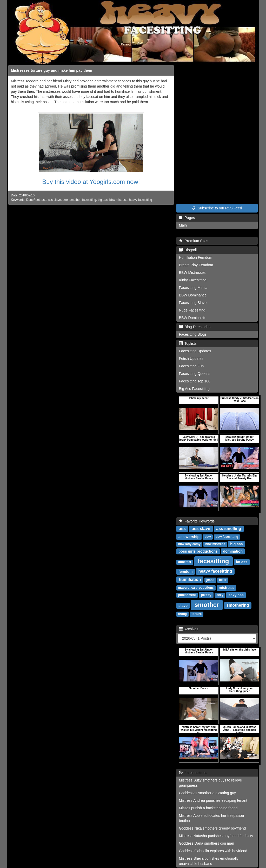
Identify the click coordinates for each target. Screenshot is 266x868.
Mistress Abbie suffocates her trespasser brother (212, 818)
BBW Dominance (193, 295)
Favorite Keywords (197, 521)
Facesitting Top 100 (195, 381)
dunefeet (185, 562)
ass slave (55, 200)
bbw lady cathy (189, 544)
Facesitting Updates (195, 351)
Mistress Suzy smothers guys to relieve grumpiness (211, 783)
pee (65, 200)
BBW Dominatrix (192, 318)
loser (223, 580)
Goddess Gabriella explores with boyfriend (213, 851)
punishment (187, 595)
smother (75, 200)
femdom (185, 572)
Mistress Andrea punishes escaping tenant (213, 800)
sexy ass (236, 595)
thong (182, 614)
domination (233, 551)
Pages (187, 218)
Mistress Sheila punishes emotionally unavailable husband (209, 861)
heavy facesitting (141, 200)
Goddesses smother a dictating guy (207, 793)
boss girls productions (198, 551)
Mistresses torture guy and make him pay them (52, 70)
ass (44, 200)
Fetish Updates (191, 359)
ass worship (189, 537)
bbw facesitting (227, 537)
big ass (103, 200)
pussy (206, 595)
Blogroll (188, 250)
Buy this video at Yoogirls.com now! (91, 182)
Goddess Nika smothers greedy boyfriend (212, 828)
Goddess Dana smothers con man (207, 843)
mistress (226, 588)
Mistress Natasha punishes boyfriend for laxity (216, 836)
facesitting (89, 200)
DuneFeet (33, 200)
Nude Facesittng (192, 310)
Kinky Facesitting (193, 280)
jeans (210, 580)
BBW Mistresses (192, 273)
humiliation (190, 580)
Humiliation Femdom (196, 257)
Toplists (188, 343)
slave (183, 606)
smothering (238, 605)
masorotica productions (196, 588)
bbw (208, 537)
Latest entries (193, 773)
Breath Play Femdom (196, 265)
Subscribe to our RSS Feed (217, 208)
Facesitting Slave (193, 303)
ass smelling (229, 529)
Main (183, 225)
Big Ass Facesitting (194, 389)
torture (197, 614)
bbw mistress (118, 200)
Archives (189, 629)
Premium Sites (194, 241)
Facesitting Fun (191, 366)
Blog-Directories (195, 327)
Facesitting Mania (193, 288)
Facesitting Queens (195, 374)
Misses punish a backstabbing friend (208, 808)
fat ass (242, 562)
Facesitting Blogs (193, 334)
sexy (220, 595)
